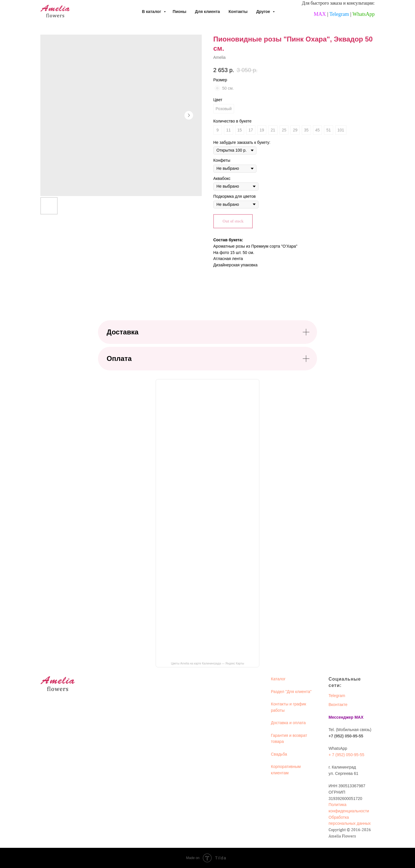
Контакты (238, 12)
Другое (264, 12)
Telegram (339, 14)
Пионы (180, 12)
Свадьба (279, 754)
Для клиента (208, 12)
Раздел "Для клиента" (291, 692)
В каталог (152, 12)
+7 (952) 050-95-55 (346, 736)
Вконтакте (338, 705)
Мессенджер (341, 717)
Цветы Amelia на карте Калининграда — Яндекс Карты (207, 663)
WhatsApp (364, 14)
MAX (320, 14)
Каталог (278, 679)
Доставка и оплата (288, 723)
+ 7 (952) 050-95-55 (346, 755)
